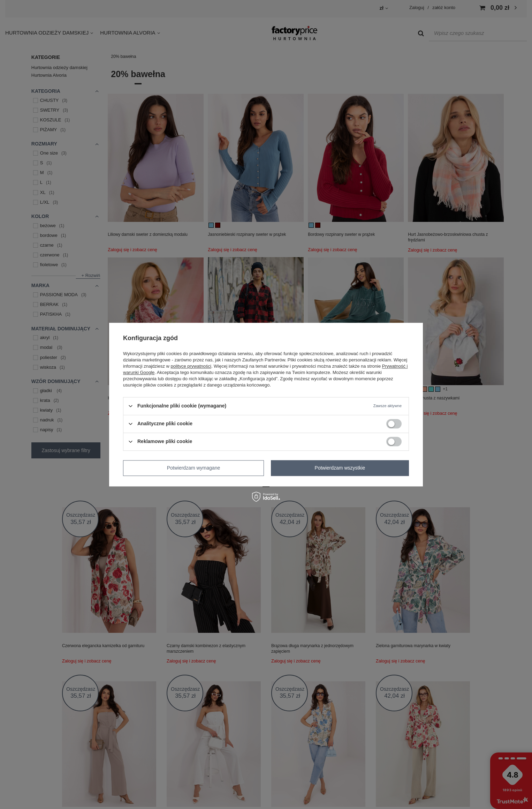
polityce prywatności (191, 366)
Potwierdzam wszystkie (340, 468)
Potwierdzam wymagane (194, 468)
